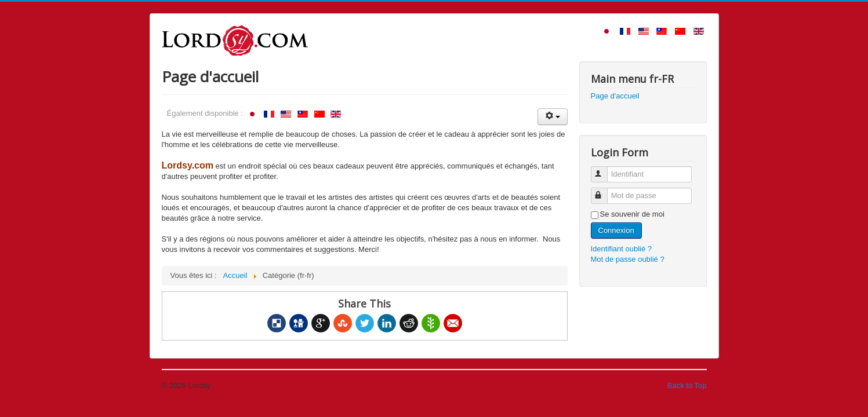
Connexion (616, 230)
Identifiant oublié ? (622, 249)
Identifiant (604, 169)
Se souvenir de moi (632, 214)
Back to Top (687, 385)
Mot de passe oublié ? (628, 259)
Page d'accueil (615, 96)
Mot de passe (604, 191)
